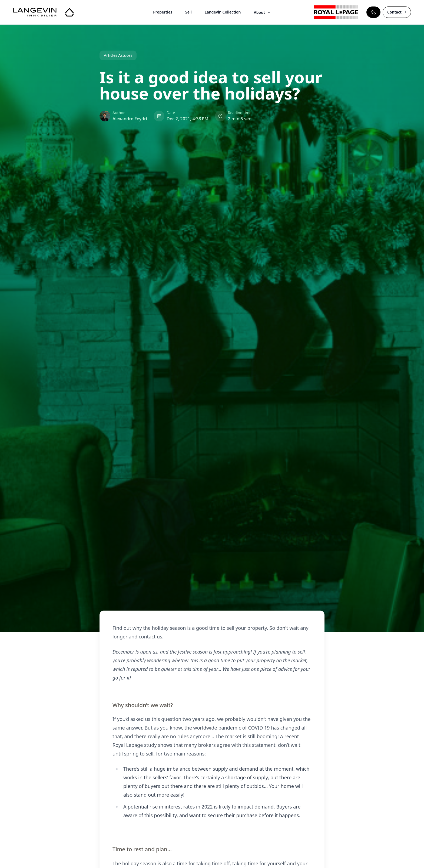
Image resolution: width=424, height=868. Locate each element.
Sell (188, 12)
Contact (397, 12)
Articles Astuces (118, 55)
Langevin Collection (223, 12)
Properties (163, 12)
